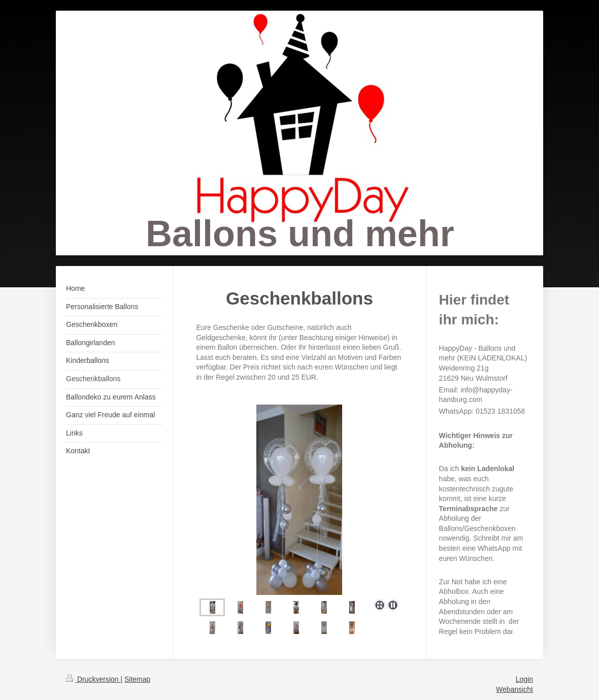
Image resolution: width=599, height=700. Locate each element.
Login (524, 679)
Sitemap (137, 679)
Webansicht (514, 689)
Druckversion (93, 679)
